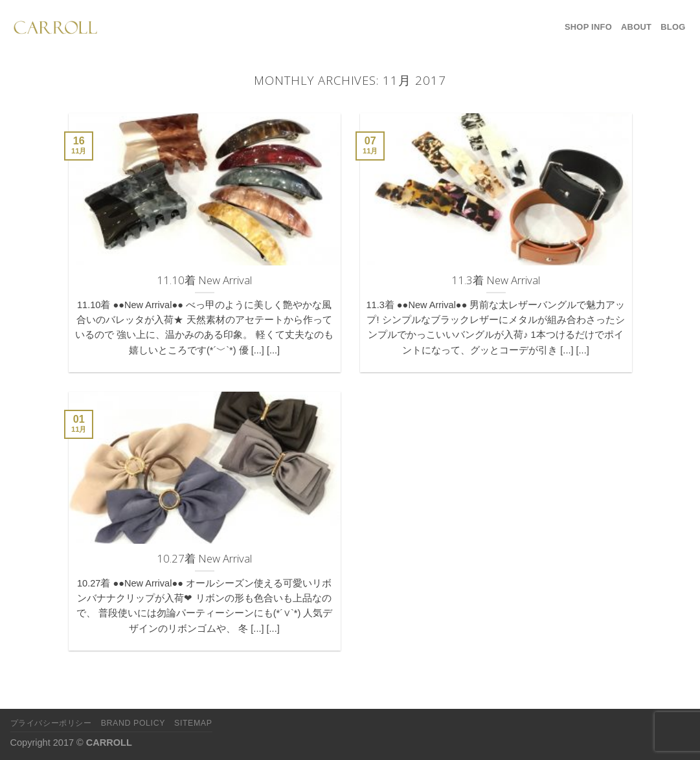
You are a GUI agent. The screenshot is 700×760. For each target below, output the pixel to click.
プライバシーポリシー (51, 723)
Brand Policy (133, 723)
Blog (673, 27)
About (636, 27)
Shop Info (588, 27)
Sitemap (193, 723)
